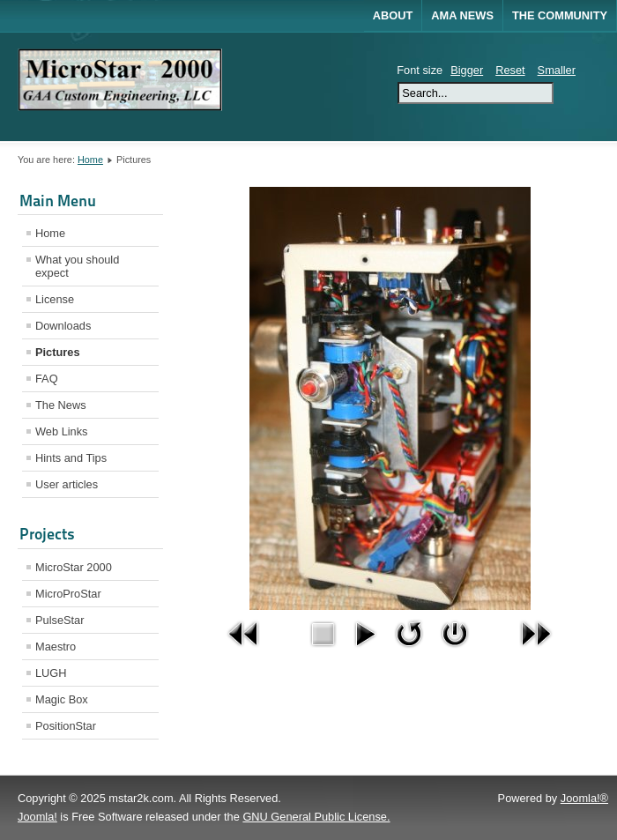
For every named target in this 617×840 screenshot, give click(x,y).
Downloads (63, 326)
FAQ (47, 379)
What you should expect (77, 266)
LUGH (51, 673)
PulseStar (59, 620)
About (393, 15)
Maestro (56, 647)
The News (61, 405)
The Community (560, 15)
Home (90, 160)
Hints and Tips (71, 458)
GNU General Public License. (316, 817)
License (55, 299)
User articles (67, 484)
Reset (510, 70)
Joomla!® (584, 798)
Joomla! (37, 817)
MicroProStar (68, 594)
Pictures (58, 352)
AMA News (462, 15)
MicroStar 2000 (74, 567)
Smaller (557, 70)
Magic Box (62, 699)
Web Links (62, 431)
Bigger (467, 70)
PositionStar (66, 726)
